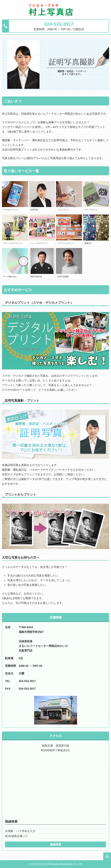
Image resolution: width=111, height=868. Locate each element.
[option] (55, 65)
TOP (107, 857)
